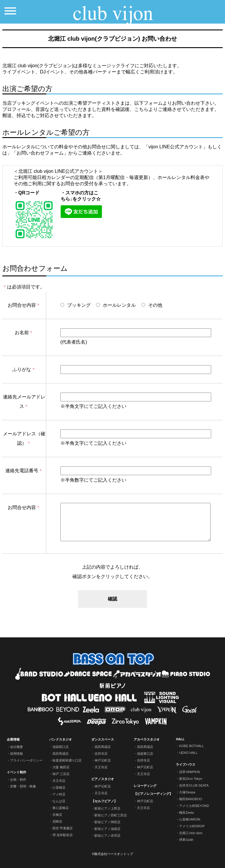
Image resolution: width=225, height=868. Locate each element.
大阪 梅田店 (61, 767)
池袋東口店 (145, 754)
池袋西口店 (61, 747)
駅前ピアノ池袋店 (107, 829)
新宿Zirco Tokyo (191, 779)
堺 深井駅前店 (63, 835)
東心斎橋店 (61, 808)
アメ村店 (59, 794)
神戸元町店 (103, 760)
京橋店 (57, 815)
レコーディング (145, 786)
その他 (152, 305)
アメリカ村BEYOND (194, 806)
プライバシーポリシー (26, 760)
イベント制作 (16, 772)
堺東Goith (186, 840)
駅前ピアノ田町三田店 (111, 815)
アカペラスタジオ (147, 739)
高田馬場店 (61, 754)
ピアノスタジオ (103, 779)
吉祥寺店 (101, 754)
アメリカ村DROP (192, 826)
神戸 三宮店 (61, 774)
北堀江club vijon (191, 833)
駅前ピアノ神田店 (107, 822)
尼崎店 (57, 821)
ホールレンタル (116, 305)
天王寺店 (59, 781)
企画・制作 (18, 780)
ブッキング (76, 305)
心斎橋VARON (190, 819)
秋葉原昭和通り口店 (67, 760)
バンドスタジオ (61, 739)
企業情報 (13, 739)
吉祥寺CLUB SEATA (194, 785)
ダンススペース (103, 739)
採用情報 (16, 754)
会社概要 (16, 747)
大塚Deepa (187, 792)
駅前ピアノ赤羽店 (107, 836)
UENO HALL (188, 753)
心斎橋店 (59, 787)
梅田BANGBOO (191, 799)
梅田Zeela (186, 813)
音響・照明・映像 (23, 786)
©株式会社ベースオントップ (113, 854)
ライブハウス (186, 764)
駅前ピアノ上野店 (107, 808)
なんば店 (59, 801)
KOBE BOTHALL (191, 746)
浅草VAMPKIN (190, 772)
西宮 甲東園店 (63, 828)
